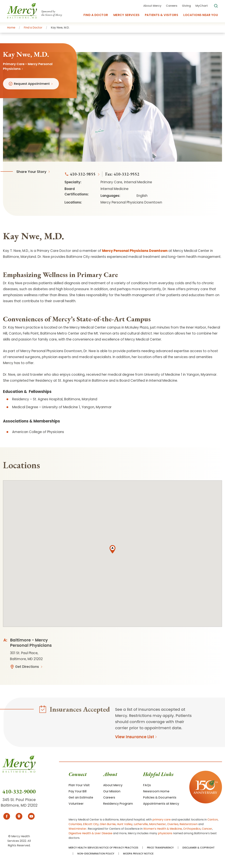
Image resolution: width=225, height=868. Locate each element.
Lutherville (141, 824)
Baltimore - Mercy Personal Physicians (31, 643)
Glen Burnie (108, 824)
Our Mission (112, 791)
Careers (109, 797)
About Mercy (113, 785)
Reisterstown (189, 824)
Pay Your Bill (78, 791)
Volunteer (76, 804)
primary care (162, 820)
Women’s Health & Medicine (163, 829)
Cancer (207, 829)
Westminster (78, 829)
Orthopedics (192, 829)
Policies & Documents (160, 797)
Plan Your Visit (79, 785)
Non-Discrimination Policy (96, 854)
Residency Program (118, 804)
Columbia (75, 824)
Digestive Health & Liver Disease (90, 833)
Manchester (157, 824)
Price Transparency (160, 848)
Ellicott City (91, 824)
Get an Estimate (81, 797)
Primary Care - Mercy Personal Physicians (28, 66)
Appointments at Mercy (161, 804)
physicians (165, 833)
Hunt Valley (125, 824)
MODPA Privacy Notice (138, 854)
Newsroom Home (156, 791)
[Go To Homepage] (19, 772)
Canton (213, 820)
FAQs (147, 785)
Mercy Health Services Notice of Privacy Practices (103, 848)
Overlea (173, 824)
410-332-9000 (19, 791)
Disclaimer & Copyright (199, 848)
